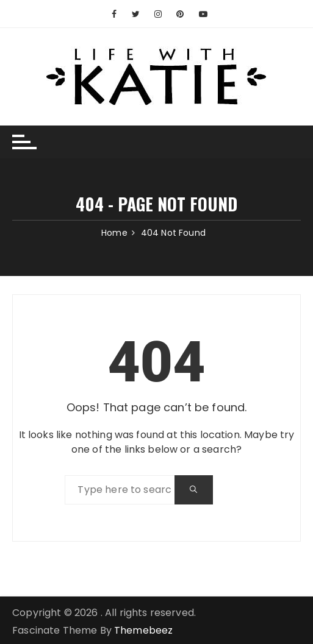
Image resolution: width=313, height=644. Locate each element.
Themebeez (143, 630)
